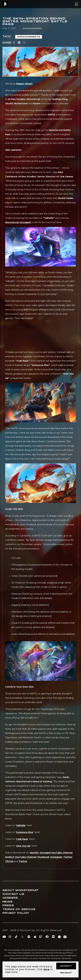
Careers (10, 898)
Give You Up (23, 846)
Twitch (23, 861)
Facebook (43, 857)
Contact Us (13, 894)
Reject (66, 973)
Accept (66, 966)
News (8, 902)
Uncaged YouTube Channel (56, 853)
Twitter (68, 857)
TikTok (9, 861)
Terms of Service (19, 909)
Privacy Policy (16, 913)
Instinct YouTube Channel (21, 857)
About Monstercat (21, 890)
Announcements (29, 37)
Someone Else (25, 832)
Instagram (56, 857)
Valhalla (21, 825)
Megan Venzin (24, 84)
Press (8, 906)
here (47, 969)
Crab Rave (22, 839)
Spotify (34, 853)
